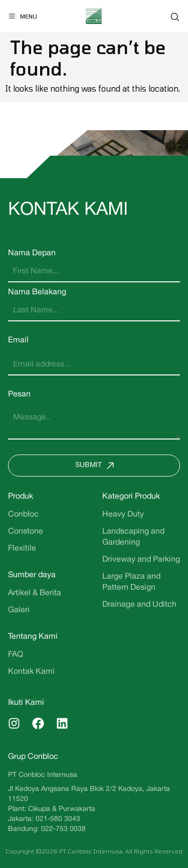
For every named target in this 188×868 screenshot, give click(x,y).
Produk (21, 497)
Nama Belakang (37, 292)
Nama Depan (32, 253)
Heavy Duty (123, 515)
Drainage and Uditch (139, 605)
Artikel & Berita (35, 593)
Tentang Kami (33, 637)
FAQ (16, 655)
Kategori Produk (131, 497)
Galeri (19, 610)
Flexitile (22, 549)
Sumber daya (32, 575)
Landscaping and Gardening (133, 537)
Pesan (19, 394)
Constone (26, 532)
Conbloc (23, 515)
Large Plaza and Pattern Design (131, 582)
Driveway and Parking (141, 560)
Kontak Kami (31, 672)
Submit (97, 466)
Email (18, 340)
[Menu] (23, 16)
